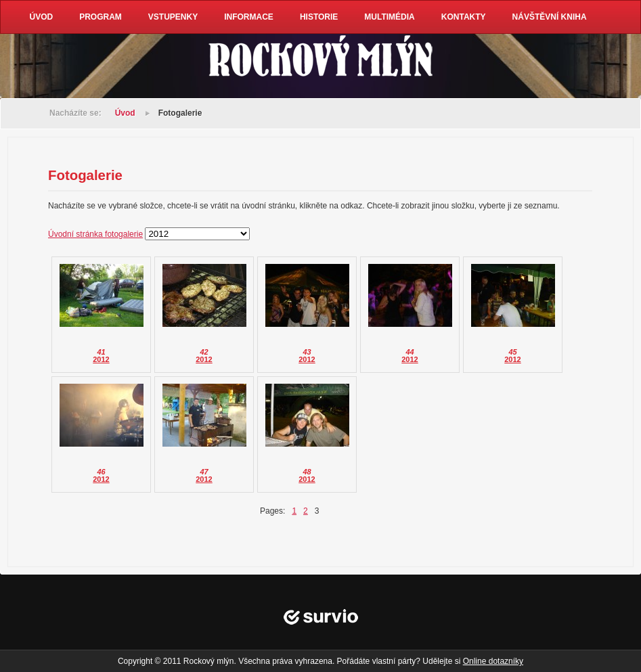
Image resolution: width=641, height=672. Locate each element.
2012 (101, 359)
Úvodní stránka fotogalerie (95, 234)
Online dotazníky (493, 661)
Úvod (125, 113)
